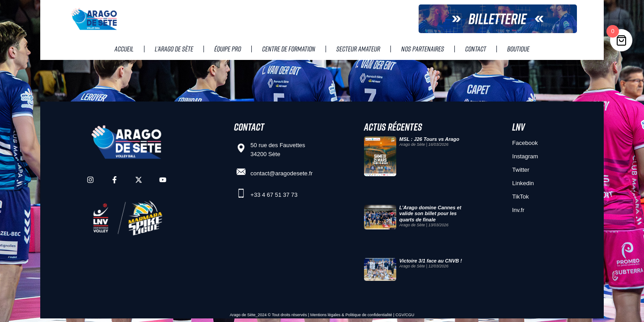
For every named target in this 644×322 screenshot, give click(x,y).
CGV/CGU (405, 315)
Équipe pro (228, 49)
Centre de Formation (289, 49)
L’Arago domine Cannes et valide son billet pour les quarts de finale (430, 213)
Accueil (124, 49)
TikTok (520, 197)
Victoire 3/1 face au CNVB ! (431, 261)
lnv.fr (518, 210)
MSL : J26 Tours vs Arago (429, 139)
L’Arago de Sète (174, 49)
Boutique (518, 49)
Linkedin (523, 183)
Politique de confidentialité (369, 315)
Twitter (521, 170)
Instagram (525, 156)
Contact (476, 49)
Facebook (525, 143)
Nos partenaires (423, 49)
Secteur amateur (358, 49)
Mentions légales (326, 315)
